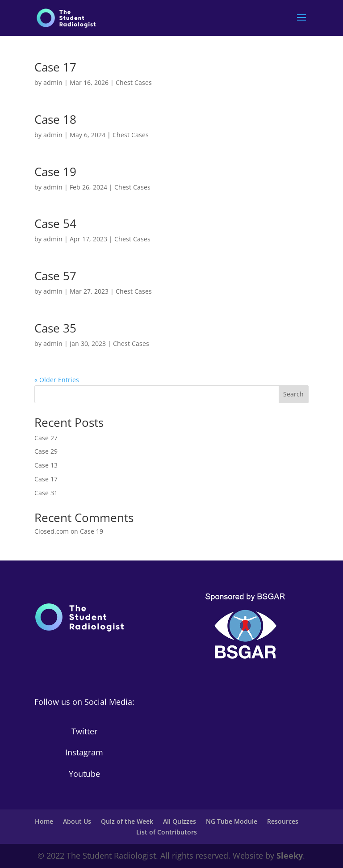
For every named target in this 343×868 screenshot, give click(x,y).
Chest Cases (134, 82)
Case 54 (55, 223)
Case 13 (46, 465)
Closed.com (52, 531)
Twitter (84, 731)
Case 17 (55, 67)
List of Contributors (167, 832)
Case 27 (46, 438)
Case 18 (55, 119)
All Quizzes (180, 821)
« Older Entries (57, 380)
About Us (77, 821)
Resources (283, 821)
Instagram (84, 752)
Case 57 (55, 276)
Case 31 (46, 493)
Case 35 (55, 328)
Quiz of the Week (127, 821)
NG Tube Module (232, 821)
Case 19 (55, 172)
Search (293, 394)
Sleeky (290, 855)
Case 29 (46, 451)
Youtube (84, 774)
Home (44, 821)
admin (53, 82)
